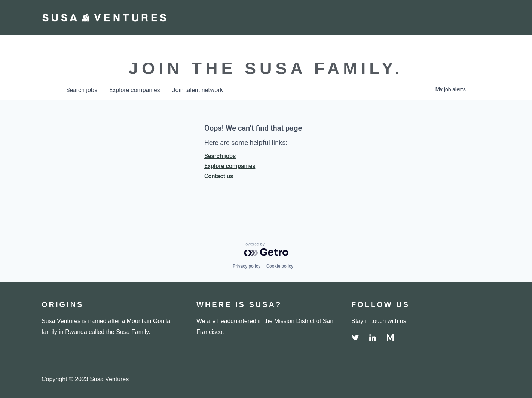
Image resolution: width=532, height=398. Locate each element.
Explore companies (230, 166)
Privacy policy (247, 266)
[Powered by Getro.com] (266, 249)
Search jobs (220, 156)
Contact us (219, 176)
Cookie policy (280, 266)
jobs (82, 90)
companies (134, 90)
